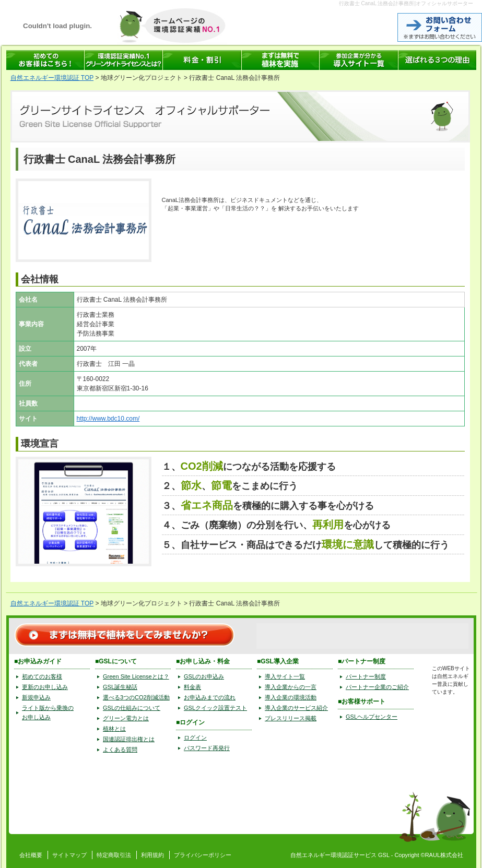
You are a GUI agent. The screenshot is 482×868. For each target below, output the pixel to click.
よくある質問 (120, 750)
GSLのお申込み (204, 676)
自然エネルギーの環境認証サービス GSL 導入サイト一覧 (359, 60)
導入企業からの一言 (291, 687)
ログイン (195, 738)
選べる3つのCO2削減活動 (136, 697)
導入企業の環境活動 (291, 697)
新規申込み (36, 697)
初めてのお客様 (42, 676)
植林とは (114, 729)
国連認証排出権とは (129, 739)
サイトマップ (69, 855)
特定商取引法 (114, 855)
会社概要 (31, 855)
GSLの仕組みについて (132, 708)
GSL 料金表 (202, 60)
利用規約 (152, 855)
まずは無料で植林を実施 (281, 60)
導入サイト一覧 (285, 676)
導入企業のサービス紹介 (296, 708)
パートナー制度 (366, 676)
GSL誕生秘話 (120, 687)
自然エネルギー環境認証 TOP (52, 78)
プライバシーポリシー (203, 855)
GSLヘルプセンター (372, 717)
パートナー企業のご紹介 (377, 687)
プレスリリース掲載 (291, 718)
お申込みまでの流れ (210, 697)
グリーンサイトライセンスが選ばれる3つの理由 (437, 60)
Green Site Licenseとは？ (136, 676)
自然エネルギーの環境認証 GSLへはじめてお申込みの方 (45, 60)
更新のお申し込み (45, 687)
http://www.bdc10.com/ (108, 419)
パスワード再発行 (207, 748)
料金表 (192, 687)
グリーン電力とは (126, 718)
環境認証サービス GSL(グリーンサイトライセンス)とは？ (124, 60)
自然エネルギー (310, 855)
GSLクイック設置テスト (215, 708)
